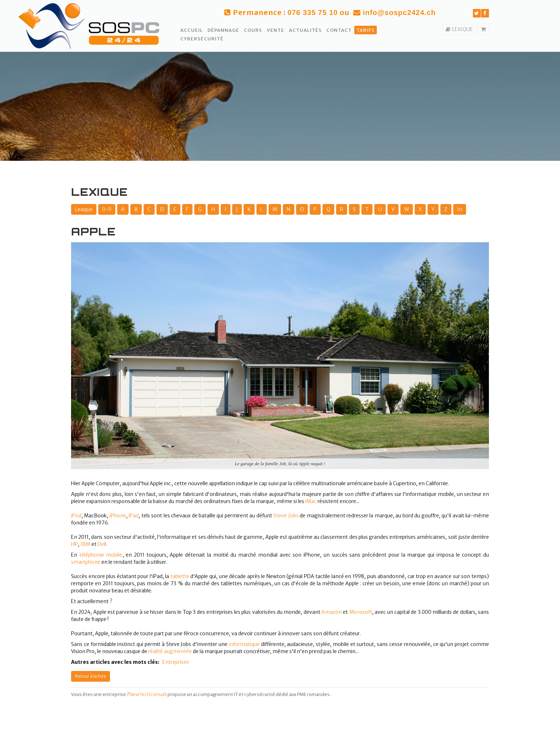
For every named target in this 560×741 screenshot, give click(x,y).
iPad (134, 516)
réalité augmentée (170, 651)
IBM (85, 544)
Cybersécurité (202, 39)
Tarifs (366, 30)
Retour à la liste (91, 676)
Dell (102, 544)
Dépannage (223, 30)
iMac (311, 501)
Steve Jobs (286, 516)
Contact (339, 30)
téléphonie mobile (101, 555)
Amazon (332, 612)
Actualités (305, 30)
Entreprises (176, 662)
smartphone (86, 562)
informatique (244, 644)
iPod (76, 516)
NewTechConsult (148, 694)
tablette (180, 576)
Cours (253, 30)
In (460, 209)
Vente (276, 30)
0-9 (107, 209)
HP (74, 544)
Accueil (192, 30)
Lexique (84, 209)
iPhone (118, 516)
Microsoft (361, 612)
